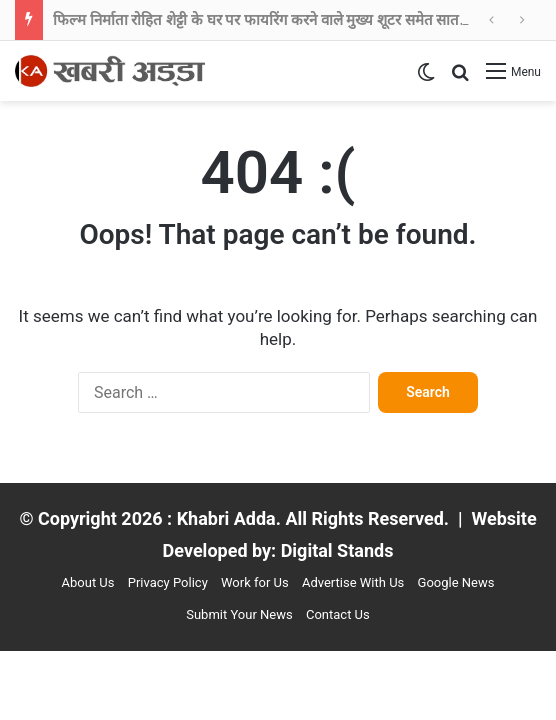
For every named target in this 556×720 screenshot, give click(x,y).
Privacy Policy (168, 582)
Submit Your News (239, 614)
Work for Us (255, 582)
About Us (88, 582)
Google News (456, 582)
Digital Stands (337, 550)
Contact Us (338, 614)
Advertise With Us (353, 582)
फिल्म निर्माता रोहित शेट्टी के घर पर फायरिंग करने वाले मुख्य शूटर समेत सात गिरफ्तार (280, 20)
